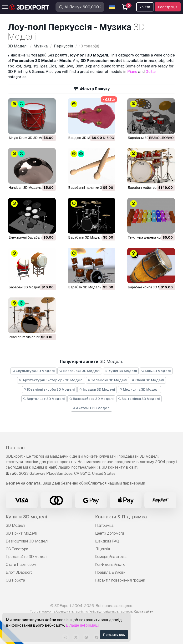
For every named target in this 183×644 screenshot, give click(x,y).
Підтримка (104, 525)
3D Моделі (15, 525)
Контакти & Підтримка (121, 517)
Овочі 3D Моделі (148, 380)
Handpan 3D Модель (25, 188)
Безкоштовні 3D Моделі (27, 541)
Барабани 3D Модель (145, 138)
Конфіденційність (110, 565)
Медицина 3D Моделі (140, 389)
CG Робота (15, 580)
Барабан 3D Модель (85, 287)
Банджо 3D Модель (84, 138)
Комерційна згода (111, 557)
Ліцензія (102, 549)
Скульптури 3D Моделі (34, 371)
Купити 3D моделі (26, 517)
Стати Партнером (21, 565)
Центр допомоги (109, 533)
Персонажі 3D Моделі (80, 371)
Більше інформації (83, 625)
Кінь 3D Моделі (156, 371)
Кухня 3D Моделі (121, 371)
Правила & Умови (110, 572)
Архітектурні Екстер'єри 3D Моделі (51, 380)
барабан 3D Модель (25, 287)
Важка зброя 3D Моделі (91, 399)
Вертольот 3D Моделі (44, 399)
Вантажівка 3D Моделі (139, 399)
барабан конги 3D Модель (150, 287)
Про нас (15, 448)
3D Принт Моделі (21, 533)
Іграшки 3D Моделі (97, 389)
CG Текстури (17, 549)
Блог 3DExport (19, 572)
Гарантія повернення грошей (120, 580)
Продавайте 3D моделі (26, 557)
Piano (132, 72)
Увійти (145, 7)
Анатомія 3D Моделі (92, 408)
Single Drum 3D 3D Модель (30, 138)
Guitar (151, 72)
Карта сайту (143, 611)
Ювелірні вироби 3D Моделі (49, 389)
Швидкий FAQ (107, 541)
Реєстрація (168, 7)
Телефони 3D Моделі (108, 380)
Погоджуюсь (114, 635)
